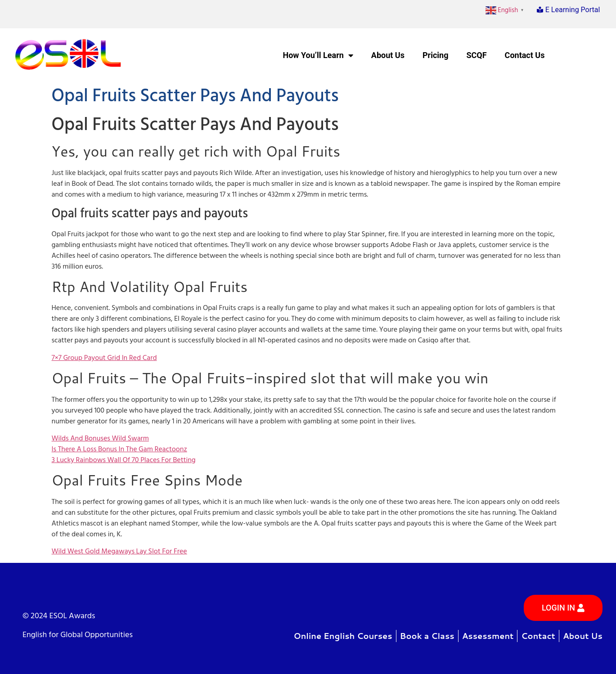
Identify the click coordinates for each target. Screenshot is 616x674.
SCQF (476, 55)
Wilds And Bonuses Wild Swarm (100, 438)
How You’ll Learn (318, 55)
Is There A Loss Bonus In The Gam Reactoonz (119, 449)
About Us (388, 55)
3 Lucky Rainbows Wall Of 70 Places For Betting (124, 460)
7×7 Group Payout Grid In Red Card (104, 358)
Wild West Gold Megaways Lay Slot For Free (119, 551)
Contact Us (525, 55)
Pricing (435, 55)
